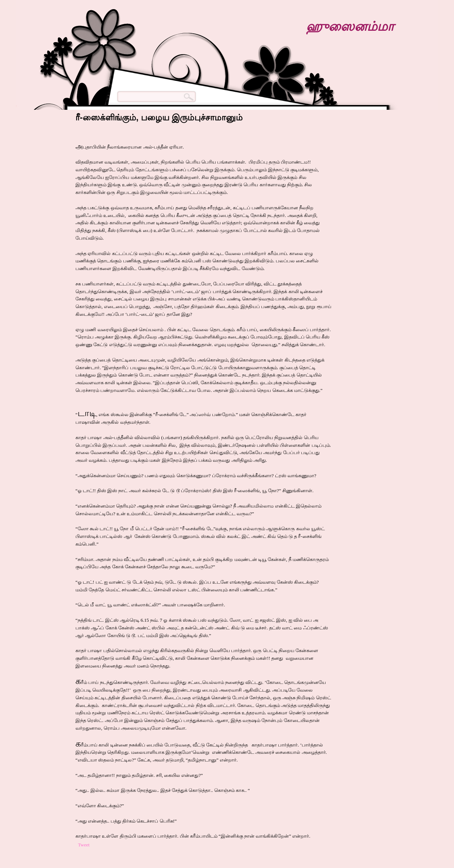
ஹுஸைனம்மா (350, 26)
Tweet (84, 845)
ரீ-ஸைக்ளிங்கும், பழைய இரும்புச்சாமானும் (159, 117)
